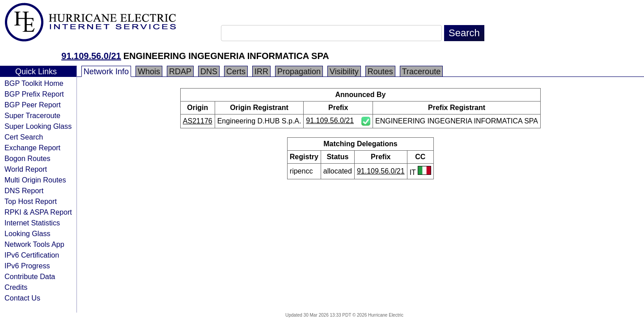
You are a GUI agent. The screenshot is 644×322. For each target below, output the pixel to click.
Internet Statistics (32, 223)
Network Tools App (34, 244)
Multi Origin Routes (35, 180)
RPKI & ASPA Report (38, 212)
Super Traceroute (32, 115)
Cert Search (24, 137)
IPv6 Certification (32, 255)
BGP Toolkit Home (34, 83)
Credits (16, 287)
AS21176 (198, 121)
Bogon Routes (28, 158)
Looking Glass (28, 233)
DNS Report (24, 191)
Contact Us (22, 298)
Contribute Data (30, 276)
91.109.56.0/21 (91, 56)
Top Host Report (31, 201)
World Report (26, 169)
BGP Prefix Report (34, 94)
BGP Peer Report (33, 105)
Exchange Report (32, 148)
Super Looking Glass (38, 126)
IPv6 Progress (27, 266)
